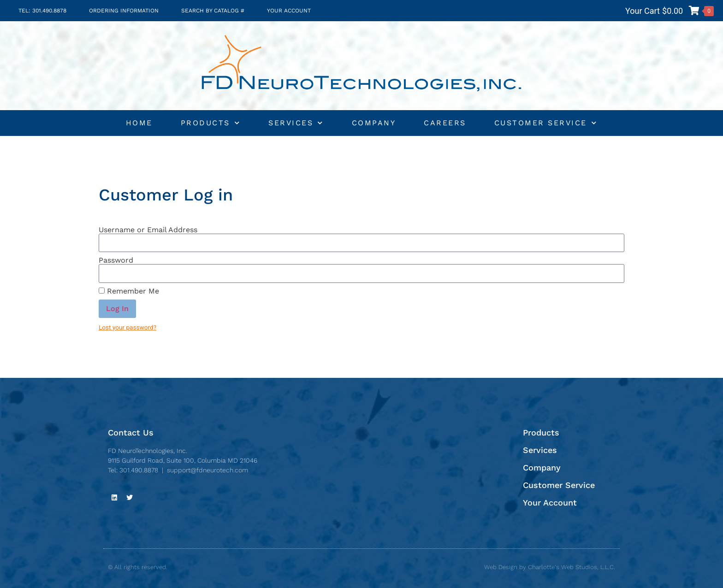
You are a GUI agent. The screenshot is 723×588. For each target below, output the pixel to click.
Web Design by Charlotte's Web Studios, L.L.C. (550, 567)
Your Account (289, 11)
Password (116, 260)
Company (374, 123)
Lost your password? (127, 327)
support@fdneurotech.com (207, 470)
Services (296, 123)
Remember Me (129, 291)
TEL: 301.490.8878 (42, 11)
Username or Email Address (148, 230)
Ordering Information (124, 11)
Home (139, 123)
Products (211, 123)
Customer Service (546, 123)
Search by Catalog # (213, 11)
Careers (445, 123)
